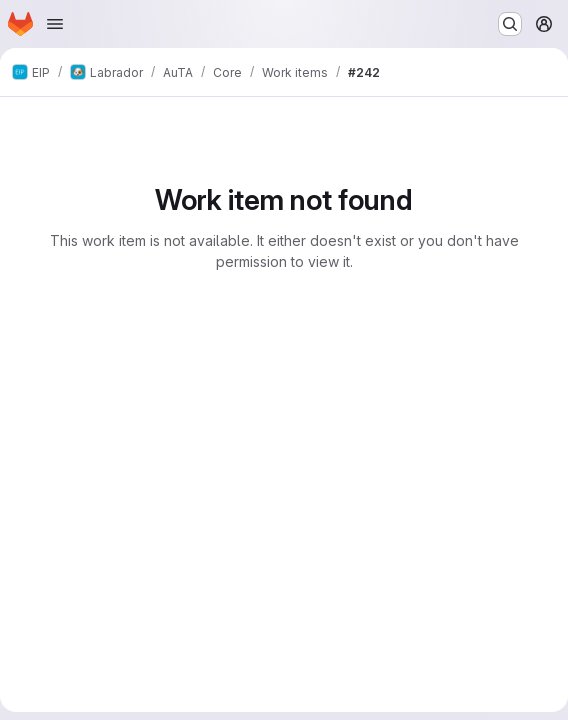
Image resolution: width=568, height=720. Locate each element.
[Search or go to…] (510, 24)
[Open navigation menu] (55, 24)
